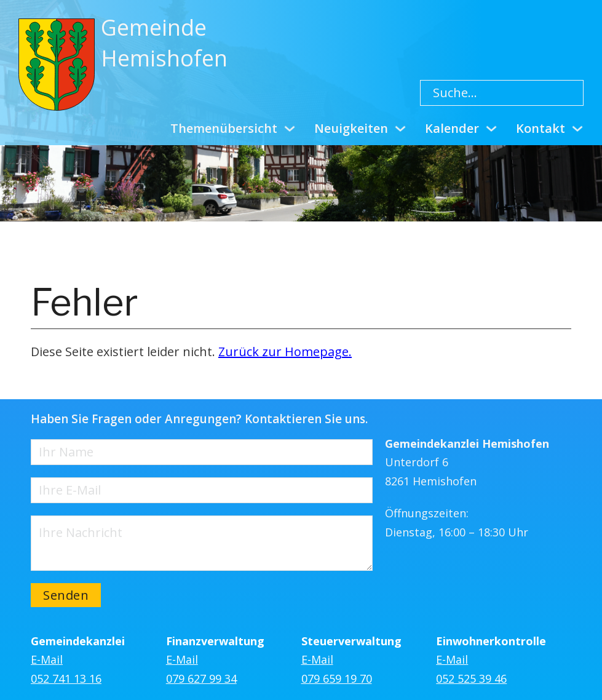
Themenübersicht (224, 128)
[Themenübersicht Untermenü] (290, 129)
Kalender (452, 128)
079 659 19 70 (337, 678)
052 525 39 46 (471, 678)
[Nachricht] (202, 543)
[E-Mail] (202, 490)
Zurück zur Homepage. (285, 352)
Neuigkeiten (351, 128)
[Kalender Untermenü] (491, 129)
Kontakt (541, 128)
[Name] (202, 452)
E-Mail (47, 659)
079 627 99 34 (201, 678)
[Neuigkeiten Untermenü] (400, 129)
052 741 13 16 (66, 678)
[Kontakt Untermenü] (577, 129)
